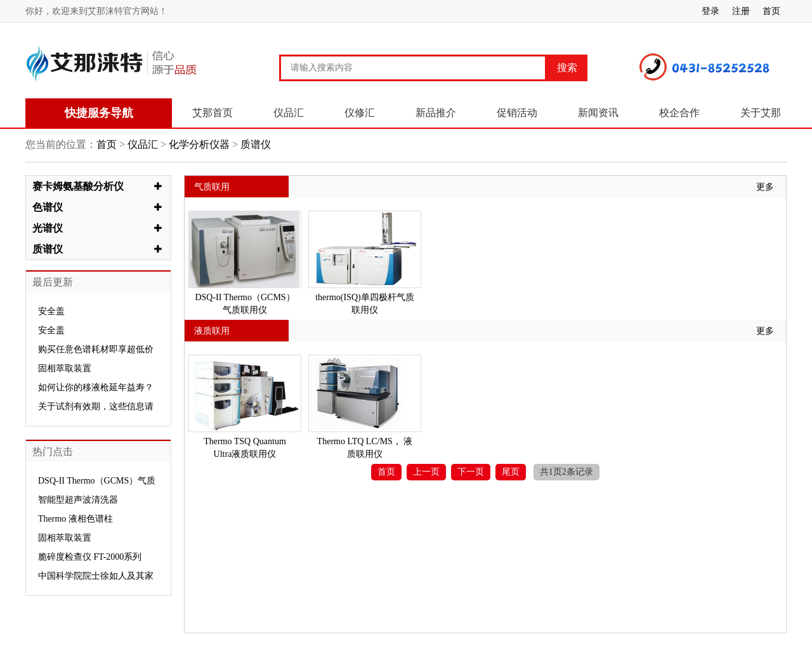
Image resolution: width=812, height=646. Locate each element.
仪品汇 (289, 113)
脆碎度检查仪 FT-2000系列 (90, 557)
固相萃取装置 (65, 368)
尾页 (511, 472)
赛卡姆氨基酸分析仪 (78, 186)
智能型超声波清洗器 (78, 500)
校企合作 (679, 113)
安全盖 (51, 311)
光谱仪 (48, 228)
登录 (710, 11)
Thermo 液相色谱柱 (75, 519)
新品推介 (436, 113)
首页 (771, 11)
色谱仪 (48, 207)
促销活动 (517, 113)
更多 (765, 187)
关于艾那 (761, 113)
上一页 (426, 472)
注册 (741, 11)
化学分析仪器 (199, 144)
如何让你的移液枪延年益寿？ (96, 387)
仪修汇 (360, 113)
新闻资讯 (598, 113)
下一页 (471, 472)
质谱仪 (254, 144)
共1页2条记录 (566, 472)
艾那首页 (213, 113)
